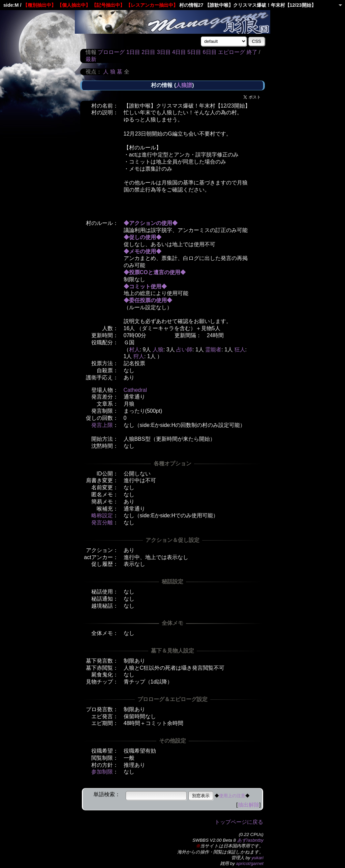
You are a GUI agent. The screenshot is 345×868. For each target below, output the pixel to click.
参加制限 (102, 772)
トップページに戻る (239, 822)
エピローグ (231, 52)
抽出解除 (249, 805)
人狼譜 (184, 85)
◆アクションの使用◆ (151, 223)
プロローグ (111, 52)
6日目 (210, 52)
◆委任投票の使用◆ (148, 300)
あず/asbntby (250, 840)
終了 (252, 52)
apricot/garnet (250, 863)
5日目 (194, 52)
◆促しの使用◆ (143, 237)
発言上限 (102, 425)
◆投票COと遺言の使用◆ (155, 272)
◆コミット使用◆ (145, 286)
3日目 (164, 52)
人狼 (158, 350)
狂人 (240, 350)
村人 (134, 350)
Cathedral (135, 390)
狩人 (139, 356)
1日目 (133, 52)
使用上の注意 (232, 796)
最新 (91, 59)
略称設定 (102, 515)
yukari (257, 858)
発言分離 (102, 523)
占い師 (184, 350)
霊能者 (213, 350)
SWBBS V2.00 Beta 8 (214, 840)
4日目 (179, 52)
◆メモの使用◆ (143, 251)
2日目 (148, 52)
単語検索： (107, 794)
